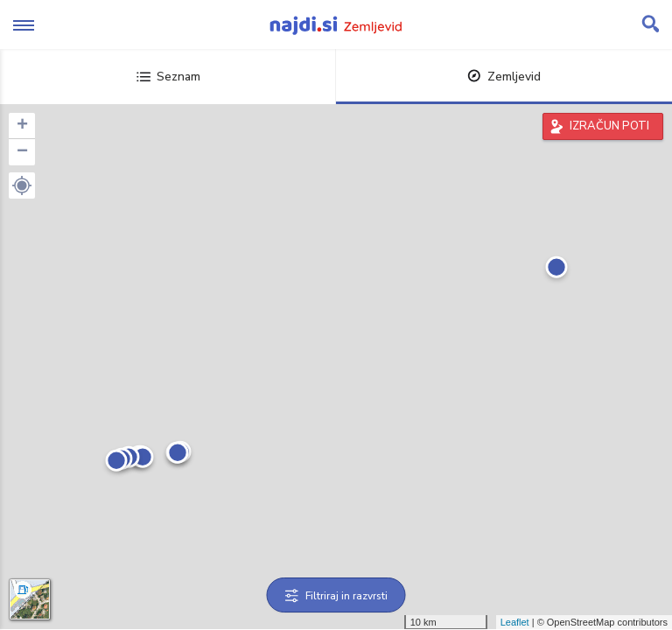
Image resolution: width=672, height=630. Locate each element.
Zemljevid (504, 77)
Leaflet (515, 622)
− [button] (22, 152)
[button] (22, 185)
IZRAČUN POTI (609, 126)
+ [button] (22, 126)
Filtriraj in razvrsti (336, 596)
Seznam (168, 77)
